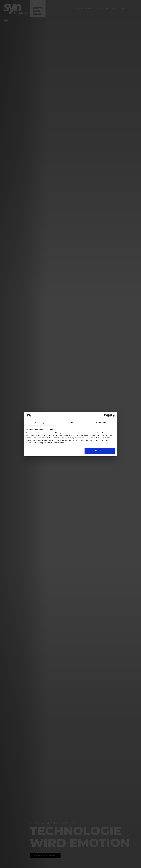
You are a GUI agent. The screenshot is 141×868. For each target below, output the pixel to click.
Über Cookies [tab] (101, 422)
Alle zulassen (100, 451)
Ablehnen (70, 451)
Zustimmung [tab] (40, 423)
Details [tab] (70, 422)
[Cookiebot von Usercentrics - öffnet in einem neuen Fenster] (106, 416)
